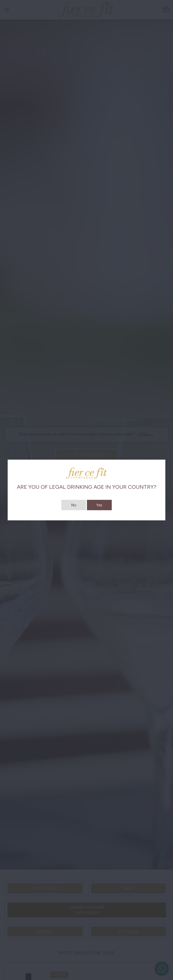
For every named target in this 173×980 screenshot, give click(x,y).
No (74, 505)
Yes (99, 505)
